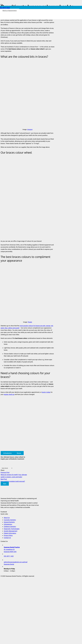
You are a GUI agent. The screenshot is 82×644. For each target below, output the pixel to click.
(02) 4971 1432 (9, 556)
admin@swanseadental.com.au (14, 562)
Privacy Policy (8, 535)
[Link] (24, 21)
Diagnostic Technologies (12, 529)
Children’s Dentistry (10, 527)
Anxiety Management (11, 531)
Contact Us (7, 538)
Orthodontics (8, 524)
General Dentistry (9, 522)
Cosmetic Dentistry (10, 520)
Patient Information (10, 533)
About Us (7, 518)
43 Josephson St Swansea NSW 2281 (12, 549)
